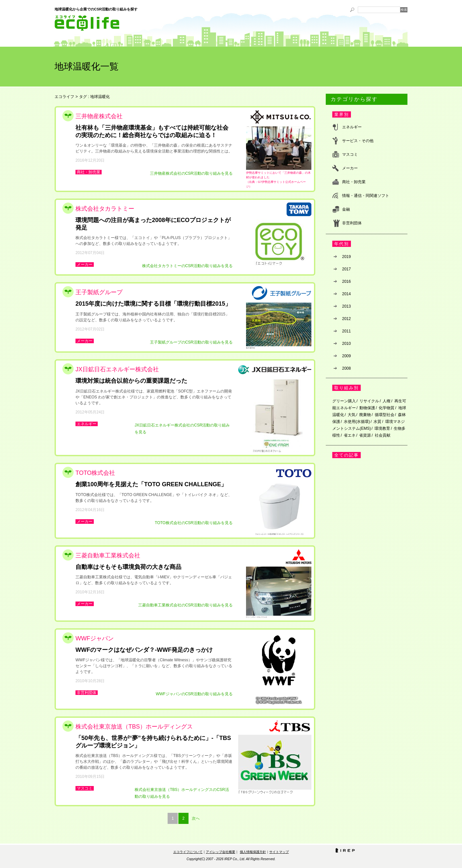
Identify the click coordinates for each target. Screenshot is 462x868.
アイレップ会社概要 (221, 852)
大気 (352, 415)
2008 (346, 368)
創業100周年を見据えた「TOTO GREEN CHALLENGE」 (151, 484)
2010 (346, 344)
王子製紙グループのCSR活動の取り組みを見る (191, 342)
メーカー (85, 265)
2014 (346, 294)
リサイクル (369, 401)
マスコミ (85, 788)
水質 (377, 422)
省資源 (365, 435)
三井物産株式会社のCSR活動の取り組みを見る (191, 173)
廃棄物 (365, 415)
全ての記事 (346, 455)
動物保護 (367, 408)
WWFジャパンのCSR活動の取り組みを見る (194, 694)
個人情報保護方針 (253, 852)
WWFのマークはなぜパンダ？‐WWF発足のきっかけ (144, 650)
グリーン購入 (344, 401)
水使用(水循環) (357, 422)
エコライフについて (188, 852)
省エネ (350, 435)
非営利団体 (87, 693)
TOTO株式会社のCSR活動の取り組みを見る (194, 523)
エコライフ (64, 97)
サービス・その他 (358, 141)
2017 (346, 269)
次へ (196, 818)
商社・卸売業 (89, 172)
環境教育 (382, 428)
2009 (346, 356)
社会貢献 (383, 435)
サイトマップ (279, 852)
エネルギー (87, 424)
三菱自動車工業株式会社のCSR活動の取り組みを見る (185, 605)
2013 (346, 306)
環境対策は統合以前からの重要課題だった (131, 381)
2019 (346, 257)
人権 (387, 401)
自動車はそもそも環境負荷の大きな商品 (128, 567)
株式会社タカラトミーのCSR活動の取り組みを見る (187, 266)
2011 (346, 331)
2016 (346, 281)
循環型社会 (385, 415)
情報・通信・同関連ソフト (366, 196)
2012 (346, 319)
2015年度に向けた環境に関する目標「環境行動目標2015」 (153, 304)
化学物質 (387, 408)
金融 (346, 209)
